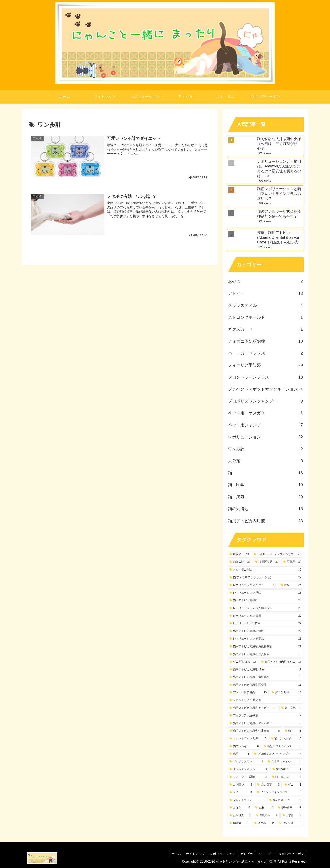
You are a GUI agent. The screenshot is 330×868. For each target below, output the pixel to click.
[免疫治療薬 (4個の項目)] (287, 769)
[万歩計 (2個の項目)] (292, 815)
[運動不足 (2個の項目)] (267, 815)
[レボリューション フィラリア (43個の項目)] (278, 555)
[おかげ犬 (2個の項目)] (240, 815)
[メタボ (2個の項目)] (264, 823)
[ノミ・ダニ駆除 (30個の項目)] (265, 570)
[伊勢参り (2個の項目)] (290, 808)
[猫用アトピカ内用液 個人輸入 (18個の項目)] (265, 654)
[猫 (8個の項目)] (293, 731)
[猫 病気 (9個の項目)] (291, 708)
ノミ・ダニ (266, 854)
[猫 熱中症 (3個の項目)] (287, 777)
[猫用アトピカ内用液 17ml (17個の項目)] (265, 670)
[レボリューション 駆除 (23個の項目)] (265, 593)
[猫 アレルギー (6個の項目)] (286, 739)
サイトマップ (195, 854)
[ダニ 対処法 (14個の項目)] (286, 693)
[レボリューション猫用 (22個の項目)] (265, 624)
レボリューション (223, 854)
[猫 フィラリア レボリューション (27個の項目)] (265, 578)
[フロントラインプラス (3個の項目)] (279, 792)
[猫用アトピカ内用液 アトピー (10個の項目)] (253, 708)
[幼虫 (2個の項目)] (264, 808)
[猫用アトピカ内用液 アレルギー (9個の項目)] (265, 723)
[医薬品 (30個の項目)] (292, 562)
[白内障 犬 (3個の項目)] (241, 785)
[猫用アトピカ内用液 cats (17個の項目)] (281, 662)
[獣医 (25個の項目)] (291, 585)
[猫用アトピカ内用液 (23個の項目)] (265, 600)
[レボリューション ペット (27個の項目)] (253, 585)
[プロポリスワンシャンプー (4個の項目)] (278, 754)
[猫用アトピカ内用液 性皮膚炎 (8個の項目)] (255, 731)
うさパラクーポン (291, 854)
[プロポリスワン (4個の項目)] (246, 762)
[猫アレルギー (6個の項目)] (244, 746)
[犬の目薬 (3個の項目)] (268, 785)
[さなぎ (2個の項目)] (240, 808)
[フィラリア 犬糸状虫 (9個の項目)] (265, 716)
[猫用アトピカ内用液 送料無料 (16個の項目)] (265, 677)
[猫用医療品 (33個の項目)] (267, 562)
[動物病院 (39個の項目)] (240, 562)
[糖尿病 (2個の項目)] (239, 823)
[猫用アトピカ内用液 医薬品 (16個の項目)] (265, 685)
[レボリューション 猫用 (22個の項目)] (265, 616)
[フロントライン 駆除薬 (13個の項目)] (265, 700)
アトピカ (246, 854)
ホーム (176, 854)
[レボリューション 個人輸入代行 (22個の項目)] (265, 608)
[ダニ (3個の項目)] (293, 785)
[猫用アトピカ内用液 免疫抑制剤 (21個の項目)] (265, 647)
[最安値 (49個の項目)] (239, 555)
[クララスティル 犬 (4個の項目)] (249, 769)
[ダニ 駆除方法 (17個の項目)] (243, 662)
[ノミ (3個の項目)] (241, 792)
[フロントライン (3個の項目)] (247, 800)
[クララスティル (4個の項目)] (285, 762)
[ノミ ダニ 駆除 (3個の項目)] (248, 777)
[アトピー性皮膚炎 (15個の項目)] (248, 693)
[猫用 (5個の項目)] (239, 754)
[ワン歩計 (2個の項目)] (290, 823)
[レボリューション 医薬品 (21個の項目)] (265, 639)
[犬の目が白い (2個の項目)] (285, 800)
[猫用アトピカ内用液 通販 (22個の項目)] (265, 631)
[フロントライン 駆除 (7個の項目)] (248, 739)
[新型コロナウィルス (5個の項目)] (283, 746)
